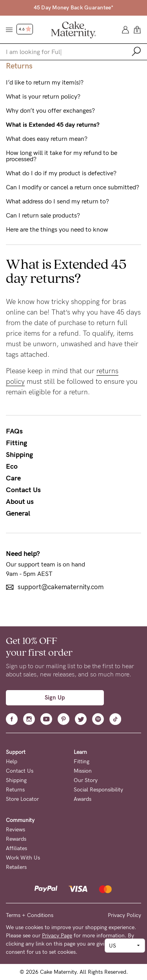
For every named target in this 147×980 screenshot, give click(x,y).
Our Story (86, 780)
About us (20, 502)
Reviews (15, 830)
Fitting (16, 443)
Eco (12, 466)
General (18, 513)
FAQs (14, 431)
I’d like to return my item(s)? (45, 83)
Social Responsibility (98, 790)
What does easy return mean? (47, 139)
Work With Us (23, 858)
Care (13, 478)
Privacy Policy (124, 915)
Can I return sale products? (43, 216)
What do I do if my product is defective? (61, 173)
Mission (83, 771)
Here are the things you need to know (57, 230)
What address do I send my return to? (57, 201)
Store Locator (22, 799)
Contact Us (23, 490)
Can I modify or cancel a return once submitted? (73, 187)
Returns (15, 790)
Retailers (16, 867)
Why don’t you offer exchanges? (50, 111)
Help (12, 762)
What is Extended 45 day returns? (53, 125)
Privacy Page (57, 936)
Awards (83, 799)
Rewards (16, 839)
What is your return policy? (43, 97)
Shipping (19, 455)
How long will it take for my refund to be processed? (62, 156)
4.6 (25, 29)
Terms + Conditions (30, 915)
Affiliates (16, 848)
